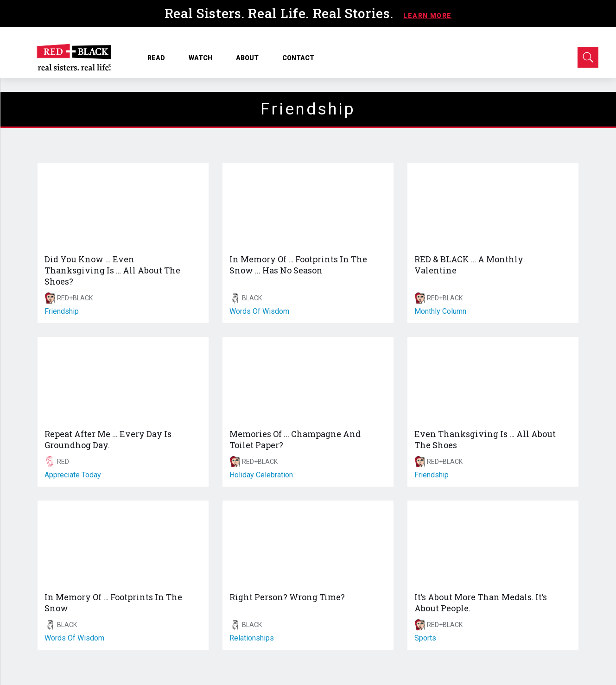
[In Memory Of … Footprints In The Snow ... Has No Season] (308, 205)
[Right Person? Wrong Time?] (308, 543)
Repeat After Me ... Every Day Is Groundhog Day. (108, 439)
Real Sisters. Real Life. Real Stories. (281, 13)
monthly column (440, 311)
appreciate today (73, 475)
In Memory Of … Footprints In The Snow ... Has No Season (298, 265)
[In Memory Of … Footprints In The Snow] (123, 543)
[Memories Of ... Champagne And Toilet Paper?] (308, 380)
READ (159, 58)
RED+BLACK (75, 298)
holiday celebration (261, 475)
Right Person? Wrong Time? (287, 597)
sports (425, 638)
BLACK (252, 298)
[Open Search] (588, 57)
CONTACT (298, 58)
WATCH (204, 58)
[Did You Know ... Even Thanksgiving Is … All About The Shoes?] (123, 205)
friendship (62, 311)
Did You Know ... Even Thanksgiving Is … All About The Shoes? (112, 270)
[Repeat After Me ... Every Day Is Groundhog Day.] (123, 380)
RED (63, 462)
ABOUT (251, 58)
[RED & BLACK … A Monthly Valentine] (493, 205)
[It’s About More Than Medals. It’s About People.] (493, 543)
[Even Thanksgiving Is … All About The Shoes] (493, 380)
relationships (252, 638)
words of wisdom (259, 311)
